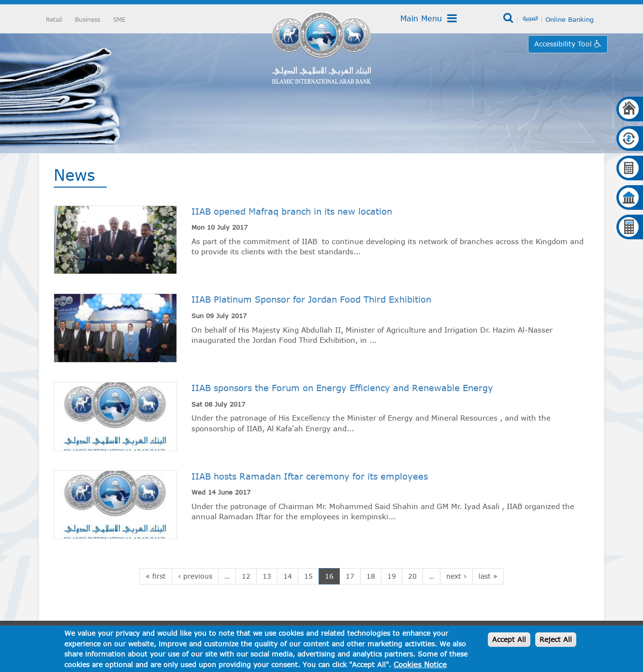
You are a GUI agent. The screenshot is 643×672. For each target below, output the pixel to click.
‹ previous (195, 576)
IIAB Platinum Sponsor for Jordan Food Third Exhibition (311, 299)
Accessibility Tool (564, 44)
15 (308, 576)
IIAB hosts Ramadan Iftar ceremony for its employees (310, 476)
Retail (54, 19)
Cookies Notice (420, 664)
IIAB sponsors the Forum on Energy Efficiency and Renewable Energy (342, 388)
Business (88, 19)
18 (371, 576)
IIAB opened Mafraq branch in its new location (292, 211)
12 (246, 576)
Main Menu (429, 18)
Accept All (509, 639)
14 (288, 576)
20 (412, 576)
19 (392, 576)
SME (119, 19)
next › (456, 576)
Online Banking (570, 19)
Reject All (556, 639)
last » (488, 576)
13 (267, 576)
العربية (530, 18)
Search (509, 18)
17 (350, 576)
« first (156, 576)
